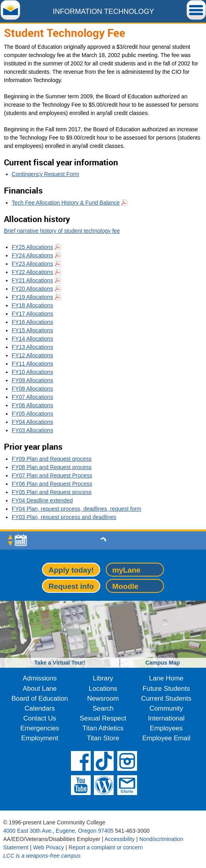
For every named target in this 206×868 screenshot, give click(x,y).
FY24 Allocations (32, 255)
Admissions (40, 678)
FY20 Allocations (32, 289)
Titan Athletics (103, 728)
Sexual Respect (103, 718)
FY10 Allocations (32, 372)
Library (103, 678)
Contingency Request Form (46, 174)
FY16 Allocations (32, 322)
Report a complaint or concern (106, 847)
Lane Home (166, 678)
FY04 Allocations (32, 422)
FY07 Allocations (32, 397)
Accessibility (120, 839)
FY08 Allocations (32, 389)
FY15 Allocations (32, 330)
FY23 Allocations (32, 264)
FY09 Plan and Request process (52, 459)
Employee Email (166, 738)
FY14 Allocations (32, 339)
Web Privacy (48, 847)
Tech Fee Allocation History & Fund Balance (66, 203)
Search (103, 708)
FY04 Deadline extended (42, 500)
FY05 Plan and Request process (52, 492)
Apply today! (71, 570)
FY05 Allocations (32, 414)
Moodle (125, 586)
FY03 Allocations (32, 430)
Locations (103, 689)
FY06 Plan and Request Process (52, 484)
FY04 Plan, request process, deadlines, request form (77, 509)
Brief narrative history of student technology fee (62, 231)
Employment (40, 738)
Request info (71, 586)
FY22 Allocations (32, 272)
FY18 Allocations (32, 305)
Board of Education (40, 698)
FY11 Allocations (32, 364)
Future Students (166, 689)
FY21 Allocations (32, 280)
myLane (126, 570)
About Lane (40, 689)
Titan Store (103, 738)
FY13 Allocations (32, 347)
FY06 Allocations (32, 405)
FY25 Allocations (32, 247)
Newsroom (103, 698)
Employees (166, 728)
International (166, 718)
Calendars (40, 708)
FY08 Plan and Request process (52, 467)
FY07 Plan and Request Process (52, 475)
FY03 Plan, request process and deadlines (64, 517)
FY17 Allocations (32, 314)
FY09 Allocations (32, 380)
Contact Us (40, 718)
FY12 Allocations (32, 355)
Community (166, 708)
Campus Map (163, 663)
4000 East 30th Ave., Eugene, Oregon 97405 (58, 831)
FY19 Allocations (32, 297)
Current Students (166, 698)
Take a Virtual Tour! (60, 663)
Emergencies (40, 728)
